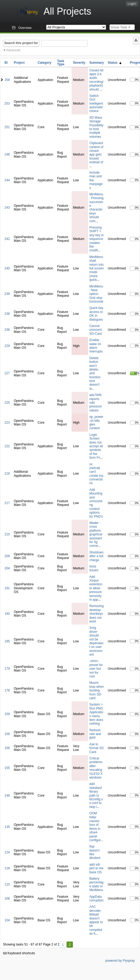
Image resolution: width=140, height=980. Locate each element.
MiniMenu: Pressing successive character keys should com (96, 208)
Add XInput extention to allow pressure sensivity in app (96, 588)
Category (45, 63)
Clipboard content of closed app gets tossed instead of (96, 153)
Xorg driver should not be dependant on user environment (96, 641)
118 (7, 868)
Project (19, 63)
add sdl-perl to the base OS (96, 868)
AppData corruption (96, 899)
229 (7, 346)
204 (7, 568)
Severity (79, 63)
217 (7, 503)
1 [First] (63, 945)
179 (7, 669)
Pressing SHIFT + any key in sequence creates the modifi (97, 239)
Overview (25, 28)
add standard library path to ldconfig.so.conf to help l (96, 795)
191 (7, 588)
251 (7, 127)
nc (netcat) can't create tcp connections (96, 474)
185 (7, 641)
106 (7, 899)
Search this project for (21, 43)
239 (7, 294)
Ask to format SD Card (97, 748)
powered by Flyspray (120, 961)
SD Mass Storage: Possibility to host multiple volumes (96, 127)
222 (7, 446)
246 (7, 154)
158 (7, 734)
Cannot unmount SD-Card (96, 330)
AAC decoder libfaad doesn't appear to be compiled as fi (96, 920)
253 (7, 104)
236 (7, 330)
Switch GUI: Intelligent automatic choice (96, 104)
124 (7, 852)
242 (7, 239)
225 (7, 403)
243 (7, 208)
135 (7, 827)
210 (7, 534)
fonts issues (94, 568)
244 (7, 180)
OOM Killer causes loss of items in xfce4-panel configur (95, 827)
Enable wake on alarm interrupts (96, 346)
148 (7, 796)
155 (7, 768)
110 (7, 884)
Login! (132, 4)
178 (7, 690)
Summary (97, 63)
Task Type (61, 63)
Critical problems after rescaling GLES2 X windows (96, 768)
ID (6, 63)
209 (7, 556)
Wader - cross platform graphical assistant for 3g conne (96, 534)
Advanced (13, 50)
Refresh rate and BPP (95, 734)
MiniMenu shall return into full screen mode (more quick (97, 268)
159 (7, 714)
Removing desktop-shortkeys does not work (97, 614)
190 (7, 614)
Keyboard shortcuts (19, 953)
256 (7, 80)
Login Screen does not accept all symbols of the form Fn (96, 446)
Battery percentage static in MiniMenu (96, 884)
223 (7, 423)
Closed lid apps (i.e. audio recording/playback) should (96, 80)
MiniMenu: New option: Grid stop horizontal (96, 294)
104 (7, 920)
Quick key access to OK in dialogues (96, 314)
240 (7, 268)
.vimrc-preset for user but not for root (96, 669)
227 (7, 373)
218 (7, 474)
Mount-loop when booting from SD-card (97, 690)
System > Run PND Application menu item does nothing (96, 714)
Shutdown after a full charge (96, 556)
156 (7, 748)
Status (115, 63)
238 (7, 314)
